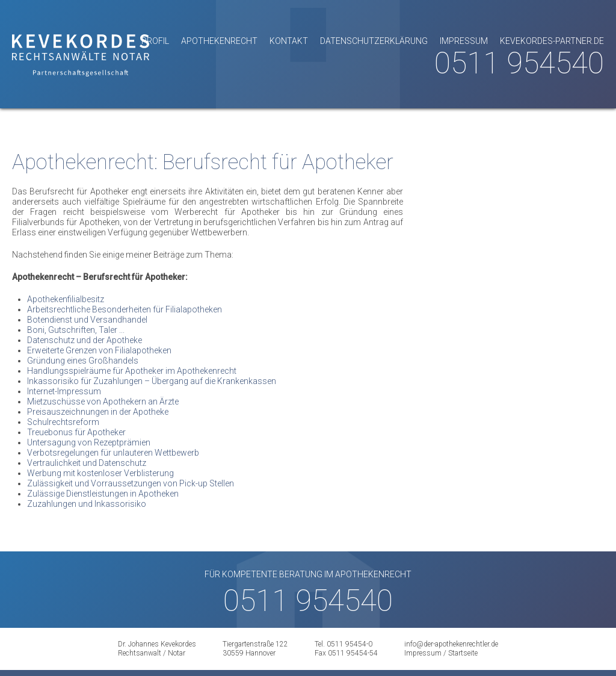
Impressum (464, 41)
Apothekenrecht (219, 41)
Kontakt (289, 41)
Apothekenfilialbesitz (66, 299)
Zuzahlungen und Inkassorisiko (87, 504)
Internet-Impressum (64, 391)
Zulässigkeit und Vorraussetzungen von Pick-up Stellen (131, 483)
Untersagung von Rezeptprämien (89, 442)
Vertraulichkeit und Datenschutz (87, 463)
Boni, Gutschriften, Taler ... (76, 330)
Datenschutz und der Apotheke (85, 340)
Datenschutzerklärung (374, 41)
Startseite (463, 653)
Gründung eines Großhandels (83, 361)
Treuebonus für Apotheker (76, 432)
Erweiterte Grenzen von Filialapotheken (99, 350)
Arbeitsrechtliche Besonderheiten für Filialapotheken (125, 309)
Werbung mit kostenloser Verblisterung (100, 473)
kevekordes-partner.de (552, 41)
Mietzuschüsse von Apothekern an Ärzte (103, 402)
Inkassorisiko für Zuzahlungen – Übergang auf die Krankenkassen (152, 381)
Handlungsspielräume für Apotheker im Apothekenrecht (132, 371)
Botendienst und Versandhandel (87, 320)
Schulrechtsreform (63, 422)
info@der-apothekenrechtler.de (451, 644)
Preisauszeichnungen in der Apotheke (98, 412)
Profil (155, 41)
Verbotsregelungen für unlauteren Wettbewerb (113, 453)
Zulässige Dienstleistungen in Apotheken (103, 494)
